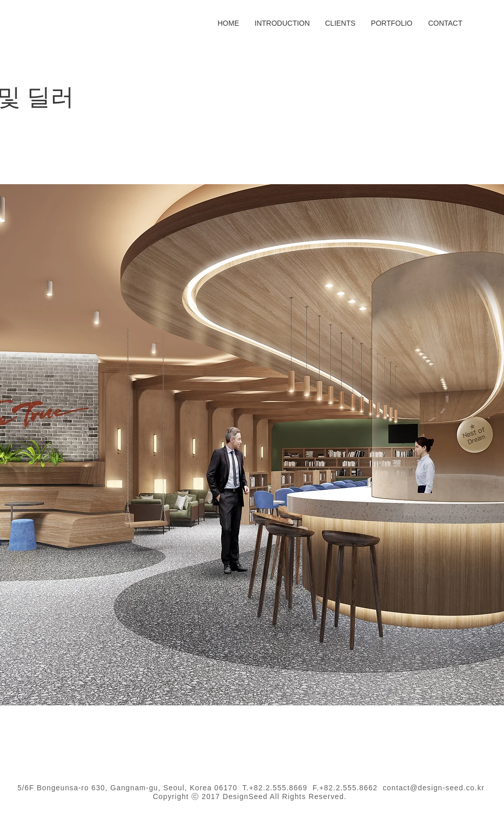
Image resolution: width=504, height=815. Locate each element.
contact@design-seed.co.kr (434, 788)
